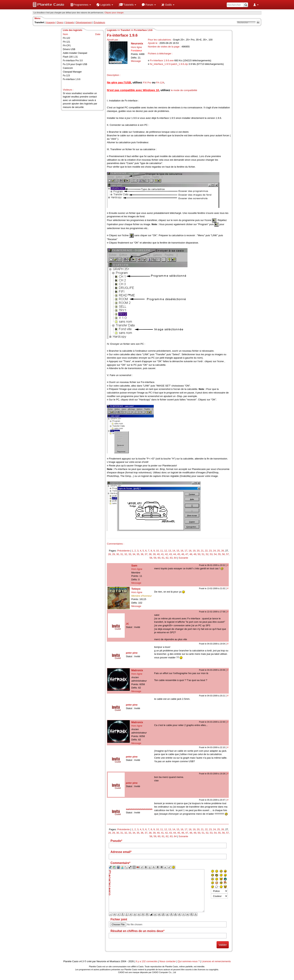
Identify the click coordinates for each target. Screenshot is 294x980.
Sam (134, 565)
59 (155, 558)
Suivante (183, 558)
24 (214, 551)
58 (151, 558)
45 (178, 554)
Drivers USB (69, 49)
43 (170, 554)
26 (223, 551)
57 (227, 554)
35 (138, 554)
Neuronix (137, 43)
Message (136, 61)
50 (199, 554)
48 (191, 554)
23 (210, 551)
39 (154, 554)
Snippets (70, 22)
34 (134, 554)
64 (175, 558)
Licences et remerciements (216, 961)
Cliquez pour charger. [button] (114, 13)
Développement (84, 22)
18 (190, 551)
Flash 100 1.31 (70, 57)
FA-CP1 (67, 46)
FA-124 (160, 83)
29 (113, 554)
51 (203, 554)
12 (166, 551)
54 (215, 554)
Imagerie (51, 22)
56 (223, 554)
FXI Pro (147, 83)
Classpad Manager (72, 72)
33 (130, 554)
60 (159, 558)
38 (150, 554)
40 (158, 554)
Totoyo (136, 589)
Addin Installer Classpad (75, 53)
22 (206, 551)
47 (187, 554)
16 (182, 551)
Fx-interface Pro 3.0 (73, 61)
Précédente (123, 551)
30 (118, 554)
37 (146, 554)
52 (207, 554)
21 (202, 551)
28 (109, 554)
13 (170, 551)
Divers (60, 22)
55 (219, 554)
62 (167, 558)
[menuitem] (81, 5)
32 (126, 554)
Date (98, 34)
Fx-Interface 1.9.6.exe (162, 60)
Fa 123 (66, 76)
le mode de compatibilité (184, 90)
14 (174, 551)
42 (166, 554)
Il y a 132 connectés (147, 961)
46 (183, 554)
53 (211, 554)
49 (195, 554)
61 (163, 558)
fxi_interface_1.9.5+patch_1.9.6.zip (169, 64)
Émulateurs (99, 22)
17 (186, 551)
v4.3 (81, 961)
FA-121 (66, 42)
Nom (65, 34)
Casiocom (68, 68)
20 (198, 551)
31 (122, 554)
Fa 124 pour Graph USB (75, 64)
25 (218, 551)
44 (175, 554)
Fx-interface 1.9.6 (72, 79)
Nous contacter (168, 961)
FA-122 (66, 38)
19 (194, 551)
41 (162, 554)
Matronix (137, 670)
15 (178, 551)
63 (171, 558)
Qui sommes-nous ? (189, 961)
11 (161, 551)
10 (157, 551)
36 (142, 554)
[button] (81, 5)
